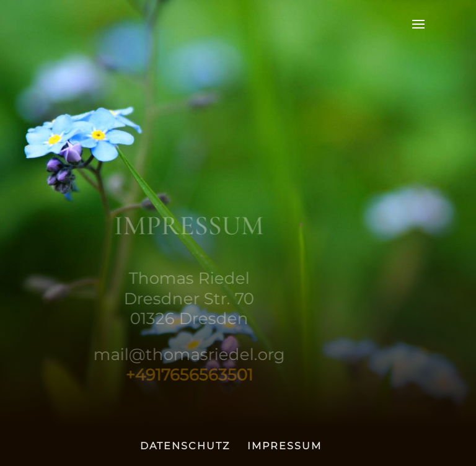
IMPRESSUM (284, 446)
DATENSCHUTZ (185, 446)
